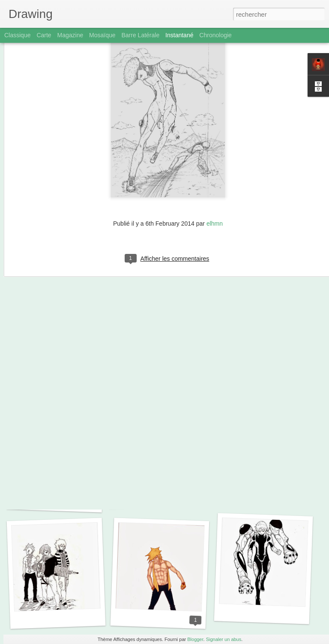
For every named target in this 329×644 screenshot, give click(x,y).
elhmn (215, 183)
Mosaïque (102, 35)
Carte (44, 35)
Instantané (179, 35)
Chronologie (215, 35)
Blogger (195, 639)
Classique (17, 35)
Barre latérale (140, 35)
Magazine (70, 35)
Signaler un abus (224, 639)
